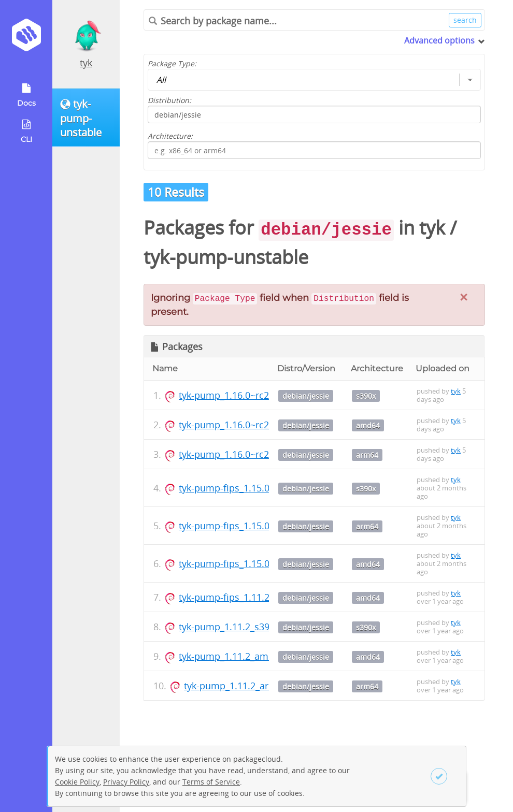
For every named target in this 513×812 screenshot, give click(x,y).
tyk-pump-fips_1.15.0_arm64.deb (250, 526)
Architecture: (170, 136)
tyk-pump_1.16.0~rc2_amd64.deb (251, 425)
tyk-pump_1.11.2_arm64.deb (245, 686)
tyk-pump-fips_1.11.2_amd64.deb (251, 597)
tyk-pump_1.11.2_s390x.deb (239, 627)
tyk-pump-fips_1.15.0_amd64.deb (251, 563)
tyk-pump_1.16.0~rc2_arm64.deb (250, 454)
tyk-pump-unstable (226, 257)
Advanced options (439, 40)
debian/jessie (306, 396)
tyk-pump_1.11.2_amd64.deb (241, 656)
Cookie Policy (77, 782)
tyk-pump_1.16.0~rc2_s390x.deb (248, 395)
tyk (86, 63)
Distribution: (169, 100)
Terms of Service (211, 782)
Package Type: (172, 63)
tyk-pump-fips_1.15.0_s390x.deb (248, 488)
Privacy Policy (126, 782)
